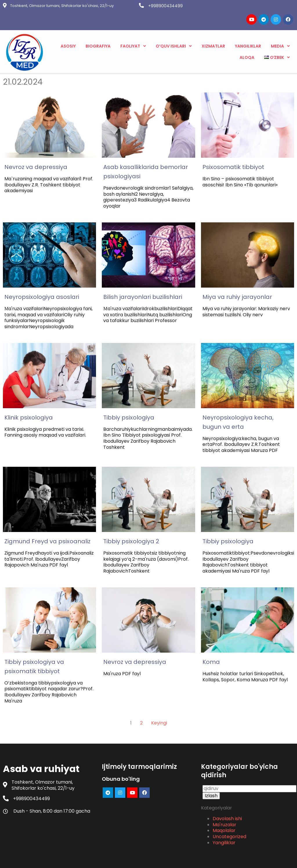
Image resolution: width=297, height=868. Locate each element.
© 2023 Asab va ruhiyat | (128, 859)
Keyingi (159, 697)
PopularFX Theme (177, 859)
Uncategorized (229, 812)
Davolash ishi (227, 794)
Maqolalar (224, 806)
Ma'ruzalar (224, 800)
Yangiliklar (224, 818)
